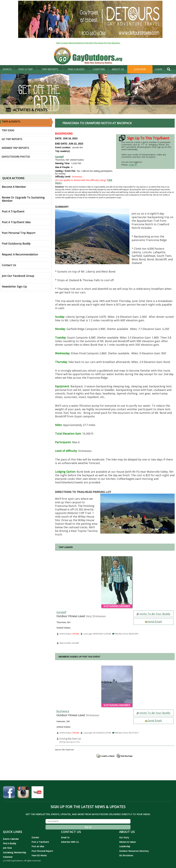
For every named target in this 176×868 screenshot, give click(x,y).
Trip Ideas (8, 130)
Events (7, 69)
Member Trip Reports (15, 148)
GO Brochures (126, 855)
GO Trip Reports (12, 139)
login (158, 69)
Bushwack (63, 711)
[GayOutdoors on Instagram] (23, 793)
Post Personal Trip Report (19, 233)
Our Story (124, 837)
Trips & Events (11, 122)
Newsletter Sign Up (14, 287)
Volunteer (8, 857)
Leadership (125, 846)
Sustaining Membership (15, 852)
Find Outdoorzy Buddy (16, 244)
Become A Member (14, 187)
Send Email (153, 621)
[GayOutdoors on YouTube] (37, 793)
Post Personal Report (42, 851)
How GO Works (39, 855)
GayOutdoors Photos (16, 157)
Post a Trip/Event (40, 842)
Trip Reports (50, 69)
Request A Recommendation (20, 254)
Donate (35, 837)
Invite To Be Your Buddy (153, 614)
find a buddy (76, 69)
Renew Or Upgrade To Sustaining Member (23, 199)
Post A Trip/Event (13, 211)
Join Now (140, 69)
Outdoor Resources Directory (134, 851)
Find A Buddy (10, 843)
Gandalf (59, 157)
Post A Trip (26, 69)
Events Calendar (11, 839)
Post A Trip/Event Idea (16, 222)
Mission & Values (127, 842)
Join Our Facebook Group (18, 276)
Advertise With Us (70, 842)
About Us (118, 69)
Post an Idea (38, 846)
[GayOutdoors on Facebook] (9, 793)
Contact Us (9, 265)
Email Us (65, 837)
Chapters (99, 69)
